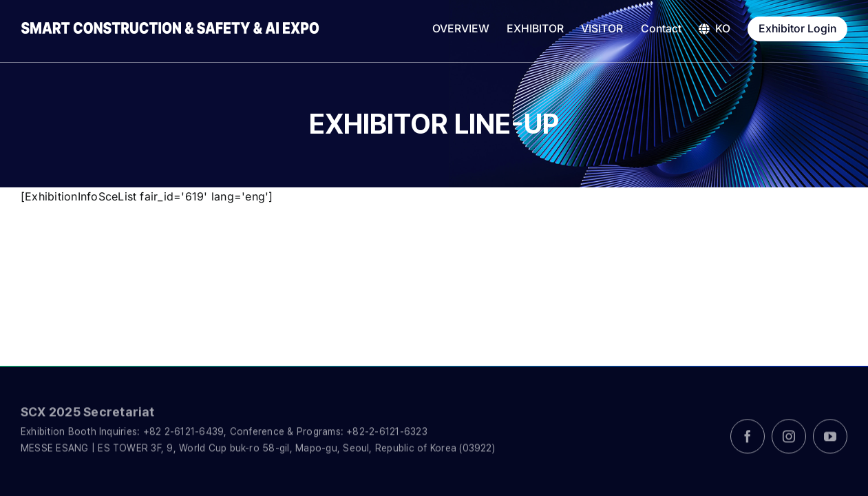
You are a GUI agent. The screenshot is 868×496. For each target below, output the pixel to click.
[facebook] (748, 442)
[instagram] (789, 442)
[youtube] (830, 442)
